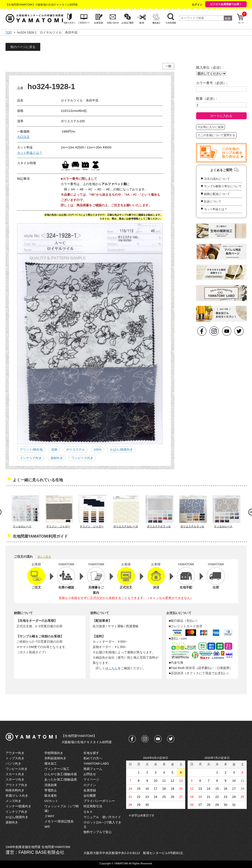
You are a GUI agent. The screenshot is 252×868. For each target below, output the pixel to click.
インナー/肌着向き (19, 806)
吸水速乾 (51, 796)
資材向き (57, 458)
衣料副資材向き (55, 758)
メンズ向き (13, 801)
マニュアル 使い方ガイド (102, 817)
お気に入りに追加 (211, 127)
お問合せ (90, 774)
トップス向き (15, 758)
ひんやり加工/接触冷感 (61, 774)
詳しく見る (44, 557)
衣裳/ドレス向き (17, 796)
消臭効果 (51, 785)
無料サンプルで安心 (98, 832)
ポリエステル (75, 450)
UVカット (51, 801)
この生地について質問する (216, 135)
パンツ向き (13, 764)
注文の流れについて (217, 179)
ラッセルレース (22, 526)
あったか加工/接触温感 (61, 779)
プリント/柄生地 (31, 450)
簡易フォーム (93, 769)
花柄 (54, 450)
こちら (113, 668)
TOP (9, 32)
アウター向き (15, 753)
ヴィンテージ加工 (57, 769)
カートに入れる (221, 116)
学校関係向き (54, 753)
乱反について (213, 201)
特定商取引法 (93, 806)
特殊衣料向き (15, 790)
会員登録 (90, 790)
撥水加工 (51, 764)
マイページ (91, 779)
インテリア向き (31, 458)
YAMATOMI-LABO (96, 764)
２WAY (49, 816)
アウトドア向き (17, 785)
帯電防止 (51, 790)
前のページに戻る (23, 47)
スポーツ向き (15, 779)
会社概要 (90, 796)
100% (98, 450)
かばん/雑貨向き (121, 450)
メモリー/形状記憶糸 (59, 821)
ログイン (197, 5)
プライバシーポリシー (99, 801)
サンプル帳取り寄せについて (223, 186)
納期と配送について (217, 194)
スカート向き (15, 774)
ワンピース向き (82, 458)
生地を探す (91, 753)
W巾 (47, 827)
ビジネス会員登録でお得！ (226, 4)
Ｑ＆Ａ (88, 812)
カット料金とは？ (30, 153)
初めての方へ (93, 758)
